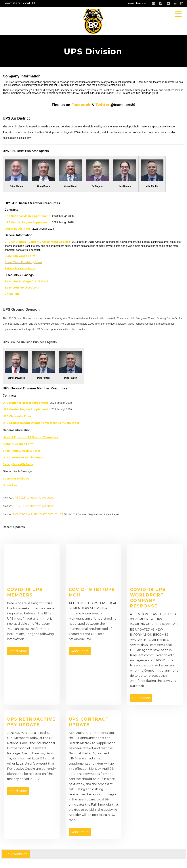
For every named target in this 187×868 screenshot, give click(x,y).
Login (130, 3)
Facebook (81, 105)
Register (141, 3)
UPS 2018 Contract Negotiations (33, 506)
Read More (18, 651)
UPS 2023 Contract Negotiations (33, 498)
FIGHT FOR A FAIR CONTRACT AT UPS (38, 514)
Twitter (102, 105)
